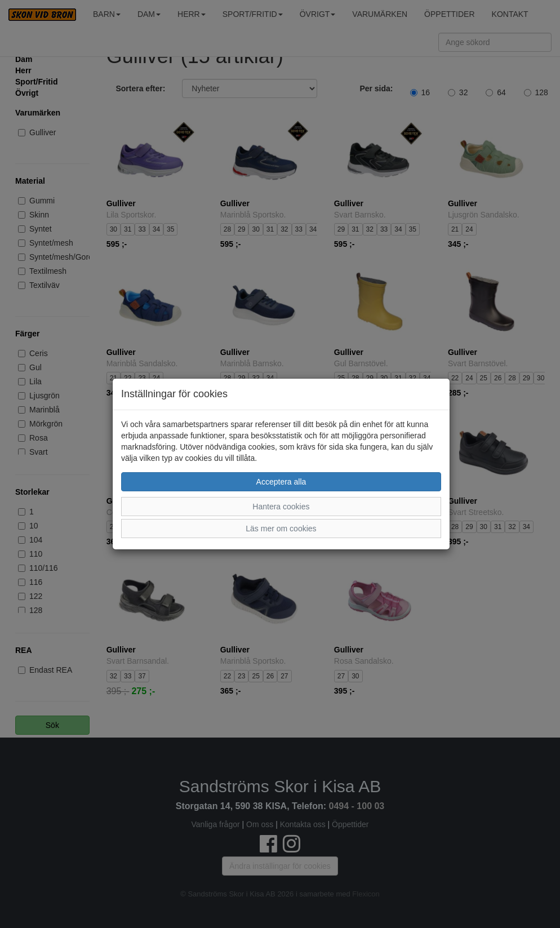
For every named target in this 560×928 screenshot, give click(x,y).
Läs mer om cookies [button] (281, 529)
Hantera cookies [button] (281, 507)
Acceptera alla (281, 482)
